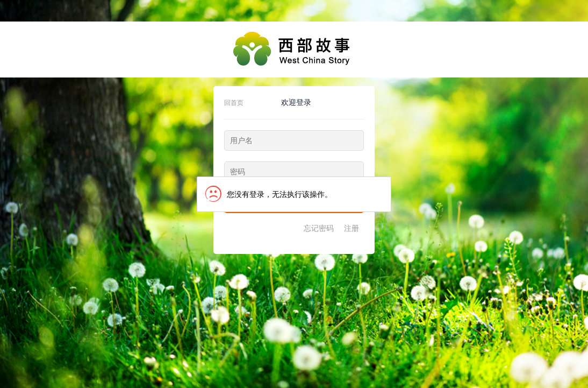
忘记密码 (319, 228)
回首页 (234, 103)
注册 (352, 228)
